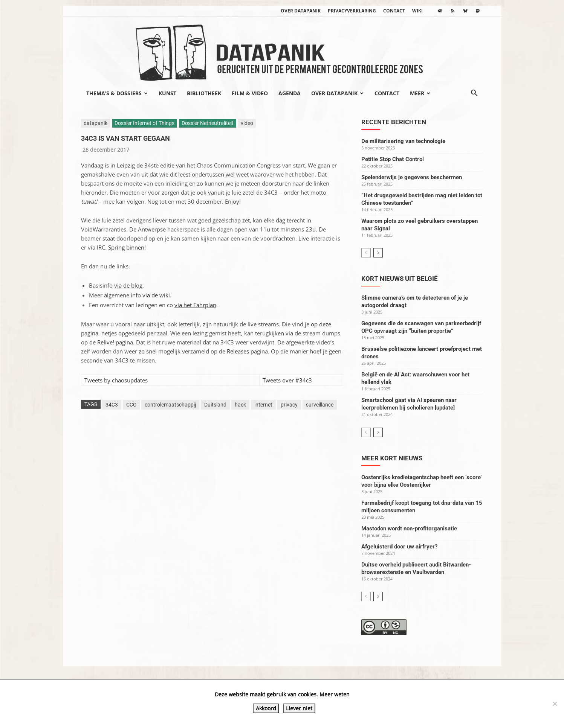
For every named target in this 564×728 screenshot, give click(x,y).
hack (240, 405)
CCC (131, 405)
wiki (417, 11)
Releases (238, 351)
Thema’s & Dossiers (117, 93)
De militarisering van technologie (403, 141)
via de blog (128, 285)
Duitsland (215, 405)
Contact (394, 11)
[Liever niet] (555, 704)
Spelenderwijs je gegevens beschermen (412, 177)
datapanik (96, 123)
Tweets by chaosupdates (116, 380)
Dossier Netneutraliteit (208, 123)
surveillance (320, 405)
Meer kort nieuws (392, 458)
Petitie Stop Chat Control (393, 159)
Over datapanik (301, 11)
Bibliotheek (204, 93)
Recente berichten (394, 122)
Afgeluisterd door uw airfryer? (399, 547)
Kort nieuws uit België (400, 279)
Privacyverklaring (352, 11)
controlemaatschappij (170, 405)
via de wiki (156, 295)
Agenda (290, 93)
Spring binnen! (127, 247)
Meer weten (335, 694)
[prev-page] (366, 253)
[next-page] (378, 253)
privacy (289, 405)
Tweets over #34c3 (287, 380)
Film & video (250, 93)
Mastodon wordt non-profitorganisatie (409, 528)
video (247, 123)
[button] (474, 94)
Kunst (167, 93)
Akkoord (266, 708)
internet (263, 405)
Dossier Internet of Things (144, 123)
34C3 (112, 405)
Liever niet (299, 708)
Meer (420, 93)
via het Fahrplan (195, 305)
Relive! (106, 342)
